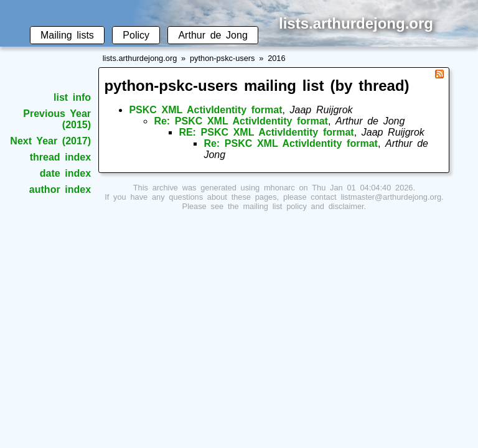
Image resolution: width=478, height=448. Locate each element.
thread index (60, 157)
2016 (276, 58)
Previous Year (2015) (57, 119)
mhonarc (279, 188)
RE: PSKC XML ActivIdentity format (266, 132)
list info (72, 97)
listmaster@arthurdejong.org (391, 197)
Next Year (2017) (50, 141)
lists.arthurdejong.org (140, 58)
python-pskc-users (223, 58)
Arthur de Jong (213, 35)
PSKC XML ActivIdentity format (205, 110)
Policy (136, 35)
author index (60, 189)
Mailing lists (67, 35)
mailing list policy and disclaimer (303, 206)
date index (65, 173)
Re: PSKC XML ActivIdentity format (241, 121)
